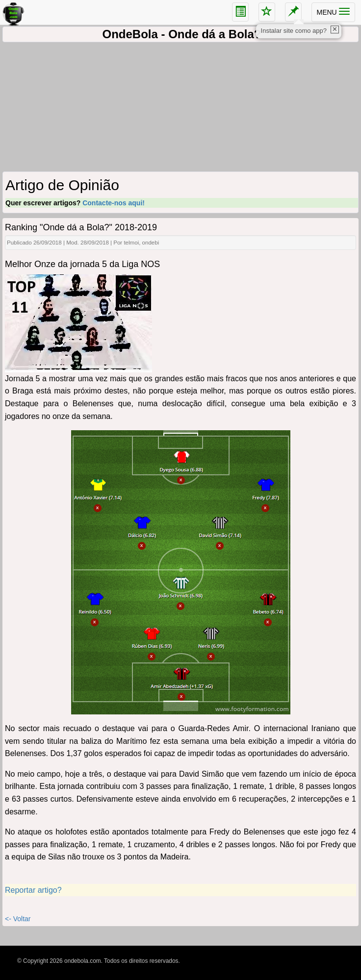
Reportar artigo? (33, 890)
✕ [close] (335, 29)
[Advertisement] (180, 108)
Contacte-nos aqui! (114, 203)
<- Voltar (18, 919)
